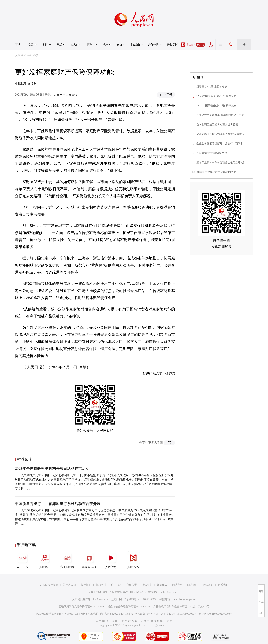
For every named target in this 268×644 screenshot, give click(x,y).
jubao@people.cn (170, 592)
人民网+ (45, 560)
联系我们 (223, 585)
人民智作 (133, 560)
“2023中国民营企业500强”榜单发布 (216, 96)
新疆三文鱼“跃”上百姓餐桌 (212, 87)
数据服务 (162, 585)
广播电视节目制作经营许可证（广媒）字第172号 (181, 607)
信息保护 (208, 585)
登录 (246, 45)
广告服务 (116, 585)
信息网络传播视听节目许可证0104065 (57, 614)
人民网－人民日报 (66, 95)
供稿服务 (147, 585)
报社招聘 (86, 585)
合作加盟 (132, 585)
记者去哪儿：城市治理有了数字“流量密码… (222, 134)
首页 (18, 45)
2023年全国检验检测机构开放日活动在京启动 (52, 469)
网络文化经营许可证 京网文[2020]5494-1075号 (107, 614)
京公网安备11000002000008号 (216, 614)
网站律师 (192, 585)
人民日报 (23, 560)
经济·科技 (33, 55)
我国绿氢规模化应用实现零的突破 (216, 172)
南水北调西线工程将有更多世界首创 (217, 125)
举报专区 (172, 45)
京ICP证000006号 (187, 614)
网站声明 (177, 585)
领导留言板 (89, 560)
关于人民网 (69, 585)
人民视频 (111, 560)
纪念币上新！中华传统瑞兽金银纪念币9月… (222, 163)
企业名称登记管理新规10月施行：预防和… (221, 144)
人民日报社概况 (49, 585)
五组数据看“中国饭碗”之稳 (212, 153)
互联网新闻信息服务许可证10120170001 (81, 607)
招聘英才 (101, 585)
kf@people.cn (101, 599)
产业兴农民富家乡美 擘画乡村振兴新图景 (220, 115)
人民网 (19, 55)
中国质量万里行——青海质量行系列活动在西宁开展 (58, 504)
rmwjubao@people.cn (184, 599)
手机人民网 (67, 560)
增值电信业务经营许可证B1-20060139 (129, 607)
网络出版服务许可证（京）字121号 (155, 614)
